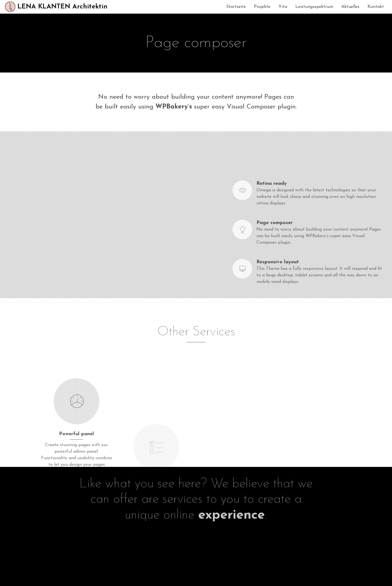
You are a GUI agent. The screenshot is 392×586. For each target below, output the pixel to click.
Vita (283, 7)
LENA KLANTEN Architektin (56, 7)
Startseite (236, 7)
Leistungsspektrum (314, 7)
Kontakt (376, 7)
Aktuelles (350, 7)
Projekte (262, 7)
